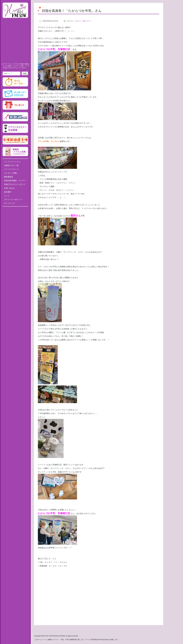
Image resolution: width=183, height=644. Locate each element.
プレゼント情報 (10, 173)
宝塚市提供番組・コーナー (15, 181)
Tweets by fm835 (15, 209)
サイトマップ (9, 203)
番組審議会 (8, 177)
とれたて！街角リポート (83, 21)
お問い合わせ (9, 188)
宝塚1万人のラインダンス (14, 184)
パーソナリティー (11, 169)
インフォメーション (12, 162)
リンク (7, 196)
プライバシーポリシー (13, 199)
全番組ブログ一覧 (11, 165)
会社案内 (8, 192)
